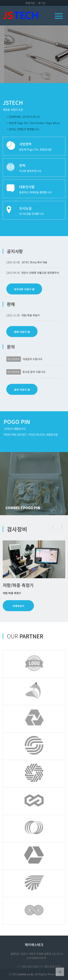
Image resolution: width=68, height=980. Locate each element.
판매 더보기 (22, 332)
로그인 (42, 3)
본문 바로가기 (0, 0)
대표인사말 (27, 187)
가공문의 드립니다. (33, 359)
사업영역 (25, 144)
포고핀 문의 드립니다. (34, 372)
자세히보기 (18, 606)
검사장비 (17, 529)
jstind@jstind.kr (37, 958)
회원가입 (30, 3)
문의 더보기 (22, 390)
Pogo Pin (17, 422)
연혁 (22, 165)
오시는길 (25, 208)
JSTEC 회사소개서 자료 (34, 262)
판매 (11, 304)
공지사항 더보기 (24, 289)
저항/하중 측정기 (31, 315)
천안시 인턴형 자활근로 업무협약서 (40, 273)
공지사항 (15, 251)
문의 (11, 347)
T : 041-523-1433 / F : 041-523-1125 (39, 966)
